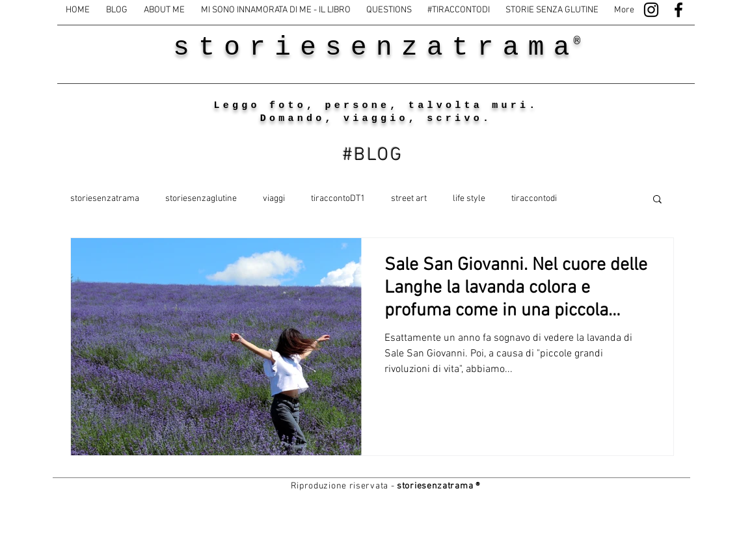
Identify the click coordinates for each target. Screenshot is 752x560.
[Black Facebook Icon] (678, 10)
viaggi (274, 199)
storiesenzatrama (105, 199)
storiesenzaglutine (201, 199)
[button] (657, 200)
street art (409, 199)
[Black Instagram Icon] (651, 10)
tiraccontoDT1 (338, 199)
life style (469, 199)
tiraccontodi (534, 199)
